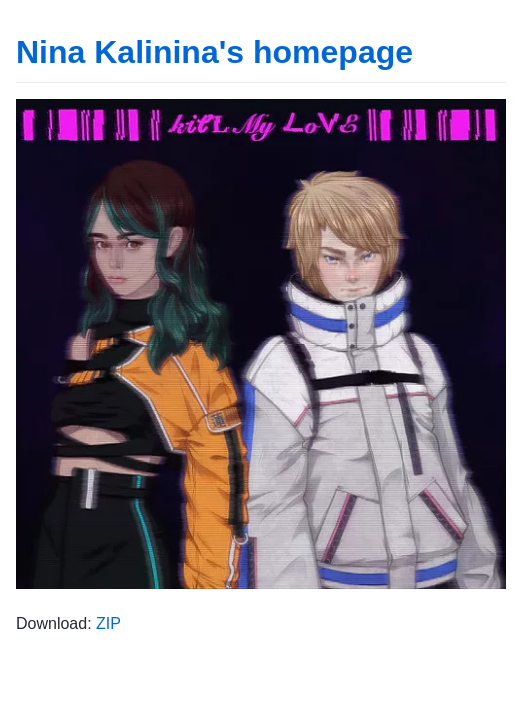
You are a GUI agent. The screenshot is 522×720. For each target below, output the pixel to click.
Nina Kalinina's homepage (214, 52)
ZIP (108, 623)
